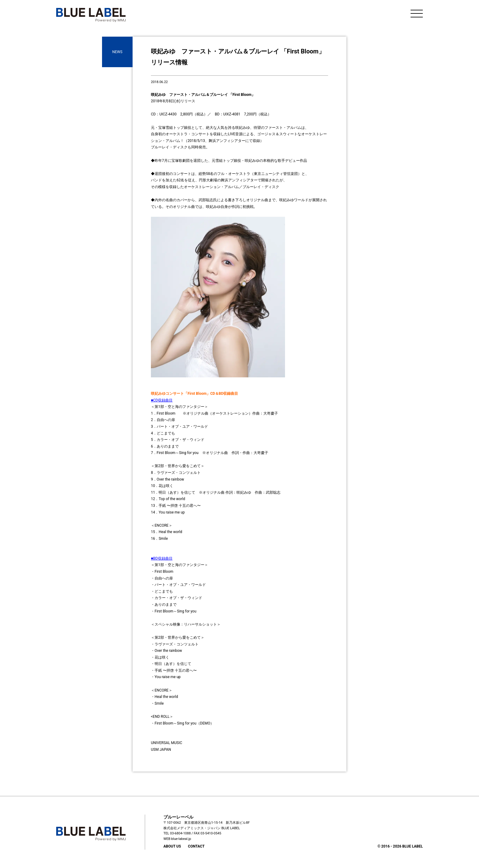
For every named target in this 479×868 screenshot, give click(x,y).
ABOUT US (172, 846)
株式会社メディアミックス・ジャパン (192, 828)
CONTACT (196, 846)
